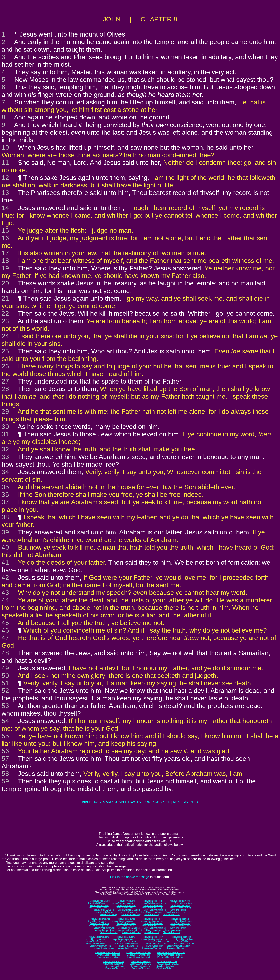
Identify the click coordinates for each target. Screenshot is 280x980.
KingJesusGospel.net (175, 930)
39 (5, 532)
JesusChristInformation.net (153, 921)
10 (5, 147)
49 (5, 668)
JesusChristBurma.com (97, 941)
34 (5, 472)
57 (5, 759)
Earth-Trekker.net (178, 928)
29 (5, 411)
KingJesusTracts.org (141, 966)
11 (5, 163)
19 (5, 268)
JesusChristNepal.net (99, 926)
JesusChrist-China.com (184, 944)
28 (5, 389)
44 (5, 600)
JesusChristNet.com (185, 939)
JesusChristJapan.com (153, 946)
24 (5, 336)
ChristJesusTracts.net (167, 962)
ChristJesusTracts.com (113, 962)
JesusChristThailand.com (127, 946)
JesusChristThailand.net (129, 928)
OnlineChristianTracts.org (139, 955)
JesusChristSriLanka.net (180, 926)
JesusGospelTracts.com (112, 964)
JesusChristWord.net (105, 930)
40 (5, 547)
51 (5, 683)
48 (5, 653)
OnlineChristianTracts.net (138, 957)
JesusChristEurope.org (152, 901)
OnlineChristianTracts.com (138, 953)
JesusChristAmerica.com (123, 939)
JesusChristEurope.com (152, 937)
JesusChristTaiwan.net (104, 928)
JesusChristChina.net (126, 923)
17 (5, 253)
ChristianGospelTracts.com (107, 953)
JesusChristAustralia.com (179, 946)
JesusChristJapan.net (180, 923)
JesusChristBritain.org (180, 901)
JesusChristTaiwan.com (101, 946)
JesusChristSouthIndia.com (126, 944)
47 (5, 638)
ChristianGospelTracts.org (108, 955)
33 (5, 457)
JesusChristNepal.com (96, 944)
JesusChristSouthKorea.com (128, 941)
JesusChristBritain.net (179, 919)
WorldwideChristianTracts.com (171, 953)
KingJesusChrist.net (166, 968)
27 (5, 381)
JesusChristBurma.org (152, 908)
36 (5, 494)
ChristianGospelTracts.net (108, 957)
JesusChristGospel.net (151, 930)
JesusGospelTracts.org (141, 964)
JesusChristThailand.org (129, 910)
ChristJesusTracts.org (141, 962)
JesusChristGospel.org (151, 912)
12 (5, 178)
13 (5, 193)
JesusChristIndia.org (125, 908)
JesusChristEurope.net (152, 919)
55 (5, 736)
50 (5, 676)
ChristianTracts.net (171, 932)
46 (5, 630)
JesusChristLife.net (184, 921)
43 (5, 593)
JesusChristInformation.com (154, 939)
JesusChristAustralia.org (155, 910)
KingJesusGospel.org (175, 912)
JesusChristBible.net (128, 930)
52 (5, 691)
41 (5, 562)
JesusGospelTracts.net (168, 964)
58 (5, 774)
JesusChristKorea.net (153, 923)
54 (5, 721)
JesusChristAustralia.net (155, 928)
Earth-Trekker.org (178, 910)
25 (5, 351)
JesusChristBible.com (128, 948)
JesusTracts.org (152, 914)
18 (5, 261)
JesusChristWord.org (105, 912)
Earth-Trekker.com (185, 941)
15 (5, 230)
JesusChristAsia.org (125, 901)
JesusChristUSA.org (97, 903)
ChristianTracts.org (172, 914)
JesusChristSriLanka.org (180, 908)
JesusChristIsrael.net (100, 919)
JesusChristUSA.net (97, 921)
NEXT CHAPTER (186, 802)
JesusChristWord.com (105, 948)
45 (5, 623)
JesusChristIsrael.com (99, 937)
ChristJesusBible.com (176, 948)
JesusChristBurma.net (152, 926)
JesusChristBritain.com (181, 937)
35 (5, 487)
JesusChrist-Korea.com (159, 941)
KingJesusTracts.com (115, 966)
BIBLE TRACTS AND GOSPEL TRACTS (111, 802)
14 (5, 208)
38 (5, 517)
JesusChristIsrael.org (100, 901)
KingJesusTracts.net (166, 966)
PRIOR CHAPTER (157, 802)
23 (5, 321)
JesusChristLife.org (109, 914)
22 (5, 313)
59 (5, 781)
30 (5, 427)
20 (5, 283)
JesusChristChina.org (126, 905)
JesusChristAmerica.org (123, 903)
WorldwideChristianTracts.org (170, 955)
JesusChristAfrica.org (100, 905)
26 (5, 366)
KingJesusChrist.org (140, 968)
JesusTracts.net (152, 932)
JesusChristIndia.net (125, 926)
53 (5, 706)
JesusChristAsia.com (125, 937)
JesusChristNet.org (184, 903)
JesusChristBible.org (127, 912)
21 (5, 298)
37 (5, 502)
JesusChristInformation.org (154, 903)
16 (5, 238)
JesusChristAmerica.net (123, 921)
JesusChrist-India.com (156, 944)
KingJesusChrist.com (115, 968)
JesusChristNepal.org (98, 908)
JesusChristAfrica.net (100, 923)
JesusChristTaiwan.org (104, 910)
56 (5, 751)
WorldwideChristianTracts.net (170, 957)
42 (5, 577)
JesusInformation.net (131, 932)
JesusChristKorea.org (153, 905)
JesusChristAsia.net (126, 919)
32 (5, 449)
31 (5, 434)
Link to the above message (130, 877)
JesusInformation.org (131, 914)
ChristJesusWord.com (152, 948)
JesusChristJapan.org (180, 905)
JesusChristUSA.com (96, 939)
